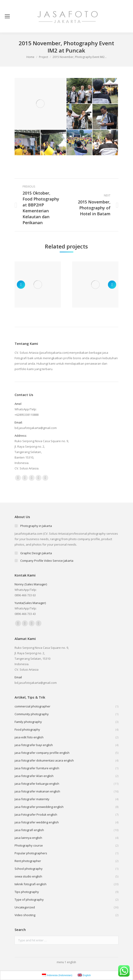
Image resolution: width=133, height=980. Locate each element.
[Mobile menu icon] (7, 16)
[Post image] (38, 284)
